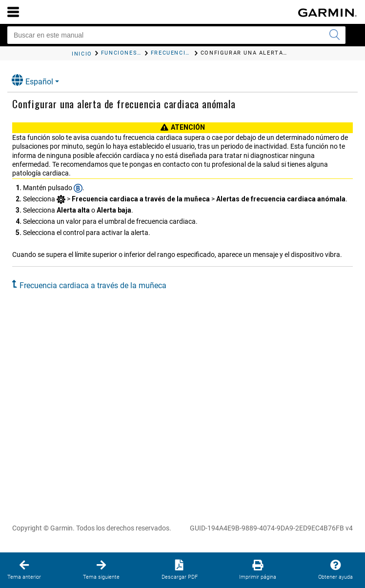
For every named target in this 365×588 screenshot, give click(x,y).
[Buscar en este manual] (176, 35)
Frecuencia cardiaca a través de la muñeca (93, 285)
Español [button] (32, 80)
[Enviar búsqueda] (334, 35)
